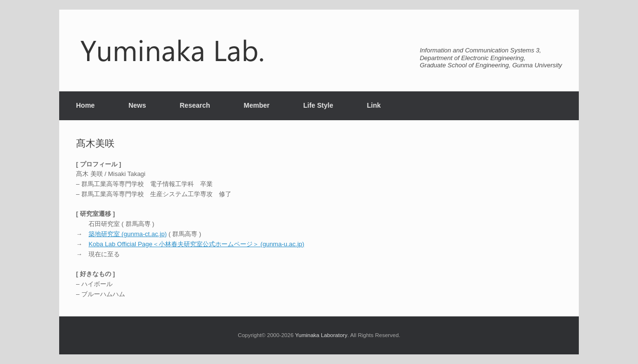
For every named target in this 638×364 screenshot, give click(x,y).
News (137, 105)
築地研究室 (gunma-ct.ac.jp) (128, 234)
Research (195, 105)
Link (374, 105)
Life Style (318, 105)
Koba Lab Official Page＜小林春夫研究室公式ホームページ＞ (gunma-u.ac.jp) (196, 244)
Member (257, 105)
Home (85, 105)
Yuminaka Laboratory (321, 335)
